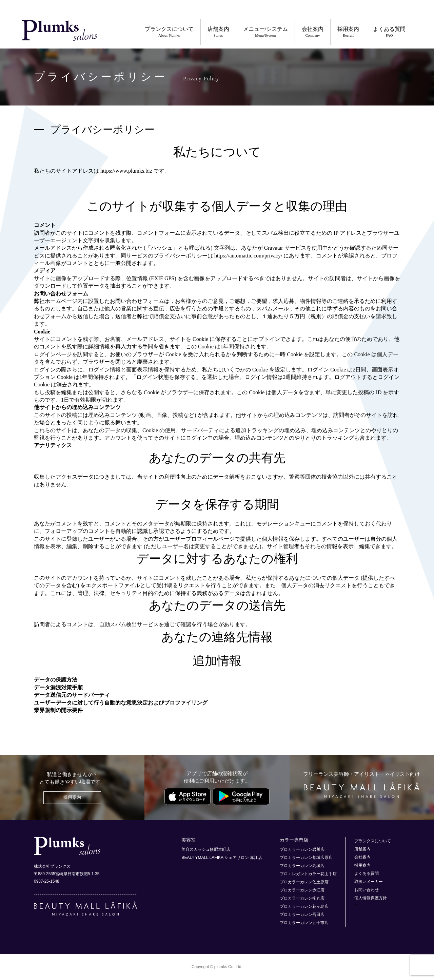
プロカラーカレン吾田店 (302, 915)
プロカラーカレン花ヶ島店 (304, 906)
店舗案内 (218, 32)
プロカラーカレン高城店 (302, 866)
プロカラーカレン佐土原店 (304, 882)
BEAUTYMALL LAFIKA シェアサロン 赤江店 (222, 858)
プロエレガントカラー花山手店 (308, 874)
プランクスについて (169, 32)
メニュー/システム (265, 32)
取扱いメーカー (369, 882)
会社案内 (313, 32)
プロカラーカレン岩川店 (302, 849)
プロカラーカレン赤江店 (302, 890)
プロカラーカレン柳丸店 (302, 898)
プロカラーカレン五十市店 (304, 923)
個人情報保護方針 (371, 898)
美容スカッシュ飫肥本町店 (206, 849)
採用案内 (348, 32)
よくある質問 (389, 32)
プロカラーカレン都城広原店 (306, 858)
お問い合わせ (367, 890)
